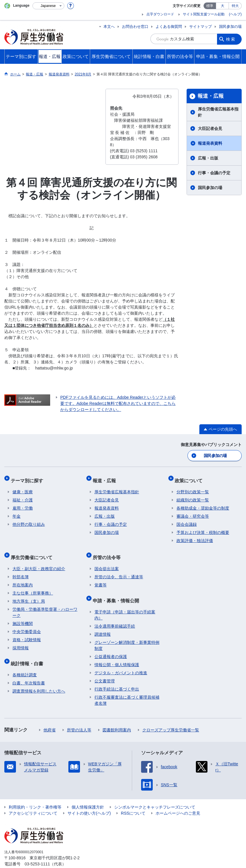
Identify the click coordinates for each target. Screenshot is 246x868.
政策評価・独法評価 (195, 536)
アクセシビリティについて (33, 801)
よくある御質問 (169, 27)
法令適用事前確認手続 (115, 614)
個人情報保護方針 (88, 795)
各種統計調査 (25, 663)
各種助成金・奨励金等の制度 (203, 503)
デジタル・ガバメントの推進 (121, 661)
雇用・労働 (23, 503)
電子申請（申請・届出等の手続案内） (125, 603)
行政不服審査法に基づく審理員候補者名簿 (127, 688)
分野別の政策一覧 (193, 487)
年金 (17, 512)
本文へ (109, 27)
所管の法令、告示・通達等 (119, 568)
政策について (190, 478)
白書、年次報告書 (29, 671)
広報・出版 (208, 158)
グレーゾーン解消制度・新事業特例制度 (127, 633)
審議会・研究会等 (193, 512)
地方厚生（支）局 (29, 593)
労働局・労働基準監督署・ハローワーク (45, 604)
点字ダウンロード (160, 14)
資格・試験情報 (27, 631)
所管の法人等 (79, 718)
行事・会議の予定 (214, 173)
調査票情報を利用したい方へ (39, 679)
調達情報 (103, 622)
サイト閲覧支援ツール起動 (204, 14)
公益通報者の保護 (111, 644)
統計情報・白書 (29, 653)
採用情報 (21, 639)
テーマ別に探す (29, 478)
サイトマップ (201, 27)
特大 (235, 6)
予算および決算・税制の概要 (203, 528)
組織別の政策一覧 (193, 495)
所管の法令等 (108, 551)
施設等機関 (23, 615)
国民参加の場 (230, 27)
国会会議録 (187, 520)
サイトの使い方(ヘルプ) (89, 801)
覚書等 (101, 577)
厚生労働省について (33, 551)
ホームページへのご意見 (178, 801)
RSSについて (133, 801)
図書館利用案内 (117, 718)
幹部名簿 (21, 568)
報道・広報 (211, 96)
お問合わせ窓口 (135, 27)
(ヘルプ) (235, 14)
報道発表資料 (210, 143)
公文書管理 (105, 669)
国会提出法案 (107, 560)
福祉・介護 (23, 495)
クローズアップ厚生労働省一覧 (171, 718)
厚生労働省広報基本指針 (218, 112)
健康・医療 (23, 487)
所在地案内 (23, 577)
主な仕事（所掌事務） (33, 585)
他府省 (50, 718)
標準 (210, 6)
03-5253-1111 (37, 852)
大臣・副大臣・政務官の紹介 (39, 560)
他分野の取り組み (29, 520)
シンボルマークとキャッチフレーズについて (155, 795)
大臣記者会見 (210, 128)
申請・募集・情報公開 (118, 590)
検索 (231, 39)
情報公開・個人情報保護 (117, 653)
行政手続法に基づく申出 (117, 677)
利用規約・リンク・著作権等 (35, 795)
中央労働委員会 (27, 623)
